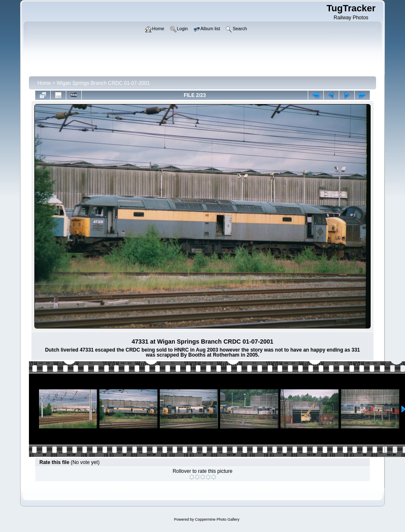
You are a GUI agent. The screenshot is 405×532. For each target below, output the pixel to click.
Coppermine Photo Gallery (217, 519)
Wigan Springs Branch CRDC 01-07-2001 (103, 83)
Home (44, 83)
